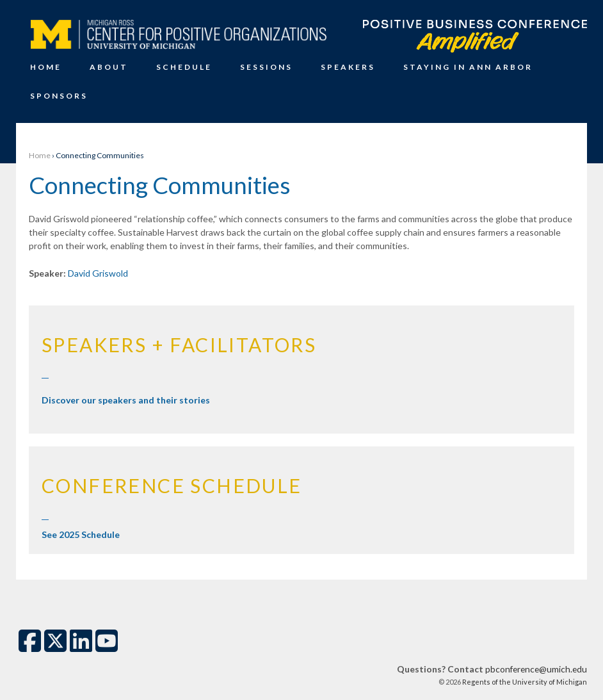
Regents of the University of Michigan (524, 682)
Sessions (266, 67)
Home (46, 67)
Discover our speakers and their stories (126, 400)
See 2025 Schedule (81, 534)
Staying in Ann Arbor (468, 67)
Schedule (184, 67)
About (109, 67)
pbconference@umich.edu (536, 669)
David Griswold (98, 273)
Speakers (348, 67)
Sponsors (59, 96)
